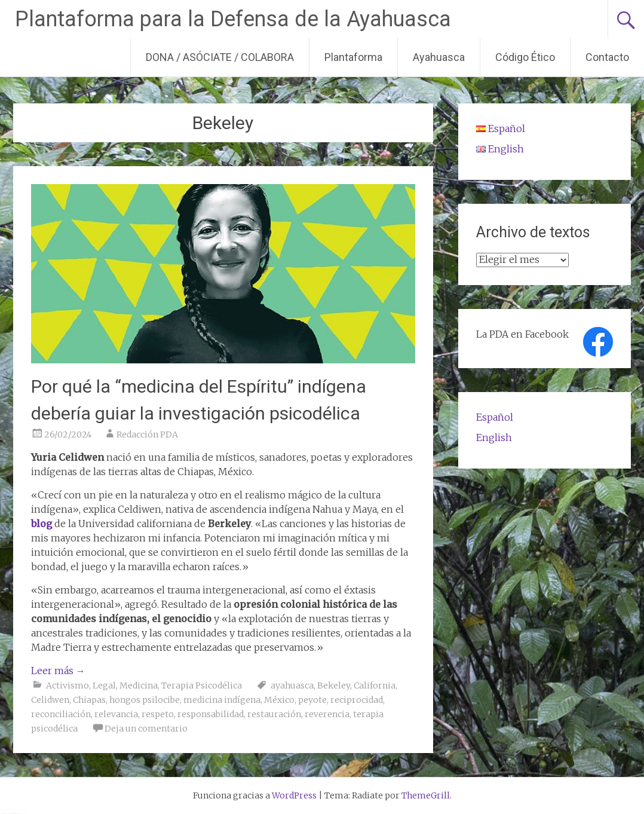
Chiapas (89, 700)
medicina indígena (222, 700)
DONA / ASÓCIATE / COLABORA (220, 57)
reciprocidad (357, 700)
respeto (158, 714)
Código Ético (525, 57)
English (494, 437)
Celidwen (50, 700)
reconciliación (61, 714)
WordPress (294, 795)
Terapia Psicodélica (202, 686)
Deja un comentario (146, 729)
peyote (312, 700)
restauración (274, 714)
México (279, 700)
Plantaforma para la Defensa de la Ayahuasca (233, 19)
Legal (104, 686)
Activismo (68, 686)
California (375, 686)
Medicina (139, 686)
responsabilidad (211, 714)
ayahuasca (292, 686)
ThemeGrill (426, 795)
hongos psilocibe (145, 700)
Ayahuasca (439, 57)
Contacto (607, 57)
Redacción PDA (147, 434)
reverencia (327, 714)
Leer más (58, 671)
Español (495, 417)
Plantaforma (353, 57)
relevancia (116, 714)
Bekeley (334, 686)
